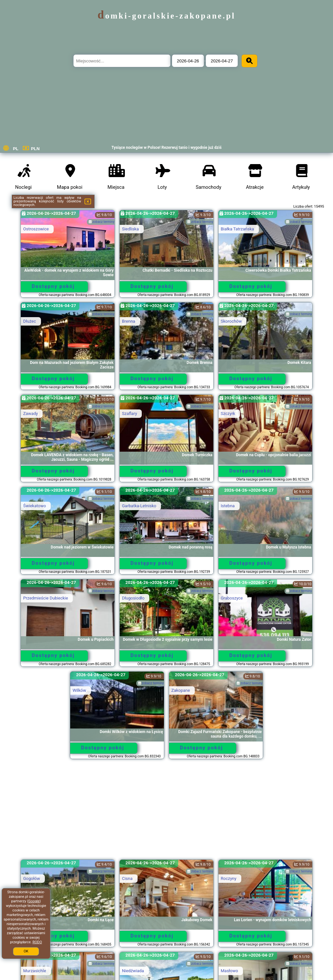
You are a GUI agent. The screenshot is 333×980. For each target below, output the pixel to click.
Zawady (30, 413)
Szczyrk (228, 413)
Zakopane (181, 690)
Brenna (129, 321)
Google (34, 901)
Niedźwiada (133, 971)
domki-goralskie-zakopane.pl (166, 16)
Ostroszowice (36, 229)
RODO (37, 942)
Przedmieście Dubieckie (46, 598)
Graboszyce (232, 598)
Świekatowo (34, 506)
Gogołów (32, 878)
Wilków (79, 690)
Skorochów (231, 321)
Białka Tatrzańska (237, 229)
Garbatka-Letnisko (139, 506)
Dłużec (29, 321)
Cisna (127, 878)
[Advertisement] (167, 812)
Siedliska (130, 229)
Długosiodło (133, 598)
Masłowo (229, 971)
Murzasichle (34, 971)
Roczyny (229, 878)
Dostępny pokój (53, 286)
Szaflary (129, 413)
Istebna (228, 506)
